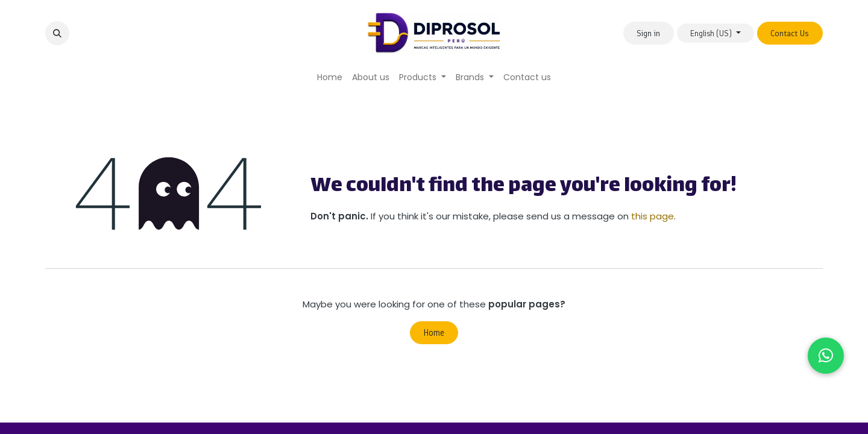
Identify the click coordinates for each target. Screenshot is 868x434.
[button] (57, 33)
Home (434, 333)
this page (653, 216)
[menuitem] (330, 77)
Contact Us (790, 33)
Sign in (648, 33)
